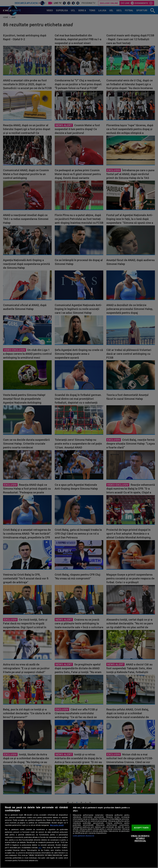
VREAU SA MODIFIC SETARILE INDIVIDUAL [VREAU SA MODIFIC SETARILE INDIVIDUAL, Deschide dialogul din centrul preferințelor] (140, 838)
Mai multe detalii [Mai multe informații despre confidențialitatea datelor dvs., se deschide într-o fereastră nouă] (57, 825)
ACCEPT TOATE (141, 828)
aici (40, 848)
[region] (79, 835)
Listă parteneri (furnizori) (83, 836)
